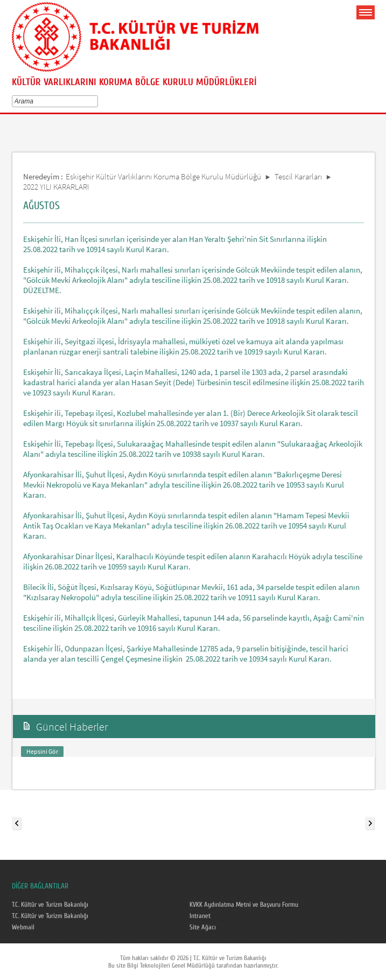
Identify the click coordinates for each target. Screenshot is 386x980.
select (97, 101)
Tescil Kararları (298, 176)
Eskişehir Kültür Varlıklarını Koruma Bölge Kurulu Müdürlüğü (163, 176)
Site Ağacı (203, 927)
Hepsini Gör (42, 751)
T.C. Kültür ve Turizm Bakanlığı (50, 905)
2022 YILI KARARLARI (56, 187)
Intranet (200, 916)
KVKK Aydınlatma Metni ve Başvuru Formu (244, 905)
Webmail (23, 927)
